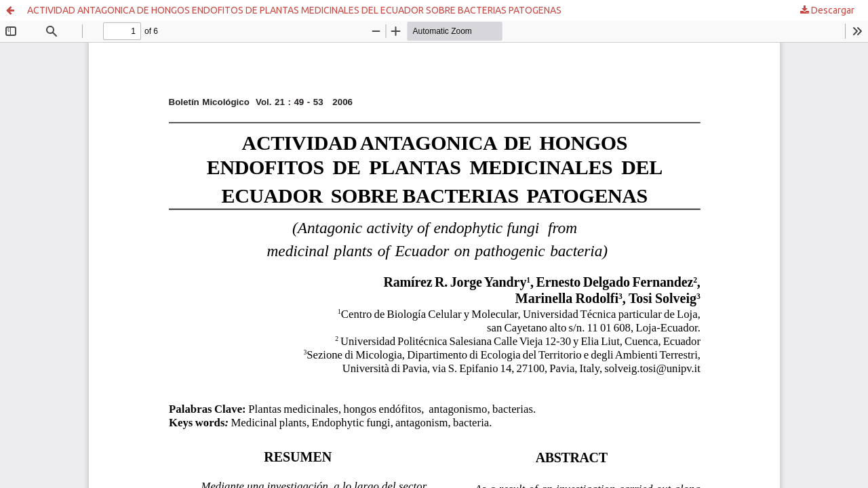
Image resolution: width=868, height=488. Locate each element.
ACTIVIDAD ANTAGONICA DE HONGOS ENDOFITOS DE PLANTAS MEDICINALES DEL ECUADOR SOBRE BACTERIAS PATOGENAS (294, 10)
